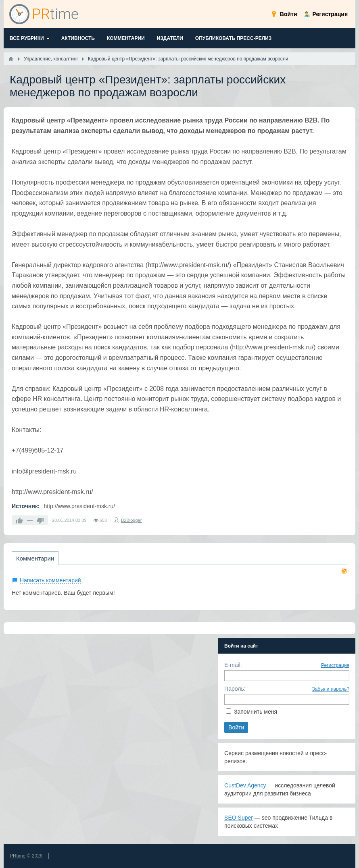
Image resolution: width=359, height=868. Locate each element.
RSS (344, 571)
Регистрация (335, 665)
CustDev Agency (245, 785)
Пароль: (235, 689)
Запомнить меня (256, 712)
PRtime (18, 856)
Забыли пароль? (331, 689)
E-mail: (233, 665)
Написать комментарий (50, 580)
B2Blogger (131, 520)
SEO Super (239, 818)
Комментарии (35, 558)
